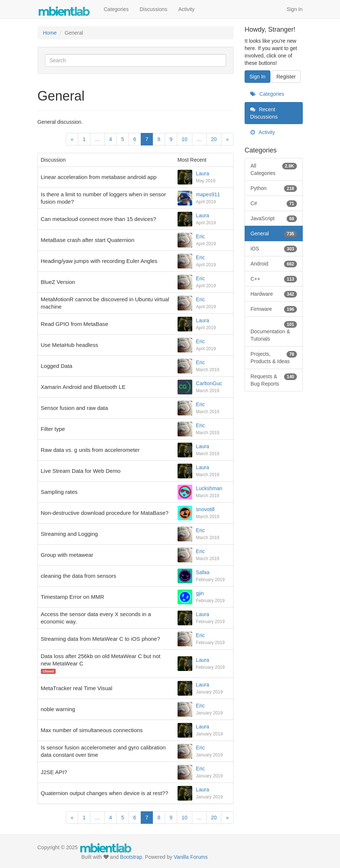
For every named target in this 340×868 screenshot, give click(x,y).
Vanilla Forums (190, 857)
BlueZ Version (58, 282)
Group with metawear (67, 555)
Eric (200, 236)
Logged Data (57, 366)
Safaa (203, 572)
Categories (116, 9)
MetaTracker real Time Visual (77, 688)
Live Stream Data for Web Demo (81, 471)
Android (274, 264)
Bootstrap (131, 857)
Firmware (274, 309)
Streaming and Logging (69, 534)
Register (286, 77)
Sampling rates (59, 492)
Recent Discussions (264, 113)
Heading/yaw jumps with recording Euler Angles (99, 261)
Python (274, 188)
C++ (274, 279)
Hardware (274, 294)
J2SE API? (54, 772)
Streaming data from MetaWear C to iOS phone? (101, 639)
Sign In (295, 9)
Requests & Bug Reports (274, 380)
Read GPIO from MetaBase (75, 324)
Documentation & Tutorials (274, 331)
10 (185, 139)
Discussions (153, 9)
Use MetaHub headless (70, 345)
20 (214, 139)
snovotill (205, 509)
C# (274, 203)
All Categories (274, 169)
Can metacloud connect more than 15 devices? (99, 219)
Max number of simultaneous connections (92, 730)
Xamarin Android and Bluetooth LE (83, 387)
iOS (274, 249)
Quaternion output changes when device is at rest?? (105, 793)
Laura (203, 173)
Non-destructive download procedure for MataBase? (105, 513)
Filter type (53, 429)
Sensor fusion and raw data (75, 408)
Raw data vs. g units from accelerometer (90, 450)
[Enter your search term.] (136, 60)
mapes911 (208, 194)
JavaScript (274, 218)
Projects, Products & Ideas (274, 357)
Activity (186, 9)
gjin (200, 593)
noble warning (58, 709)
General (274, 233)
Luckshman (209, 488)
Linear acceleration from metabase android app (99, 177)
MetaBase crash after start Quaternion (88, 240)
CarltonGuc (209, 383)
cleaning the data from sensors (79, 576)
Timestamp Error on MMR (73, 597)
